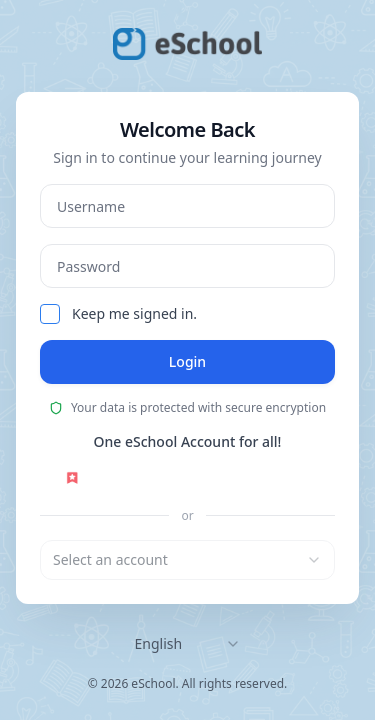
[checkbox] (50, 314)
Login (187, 361)
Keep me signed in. (134, 313)
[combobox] (187, 560)
